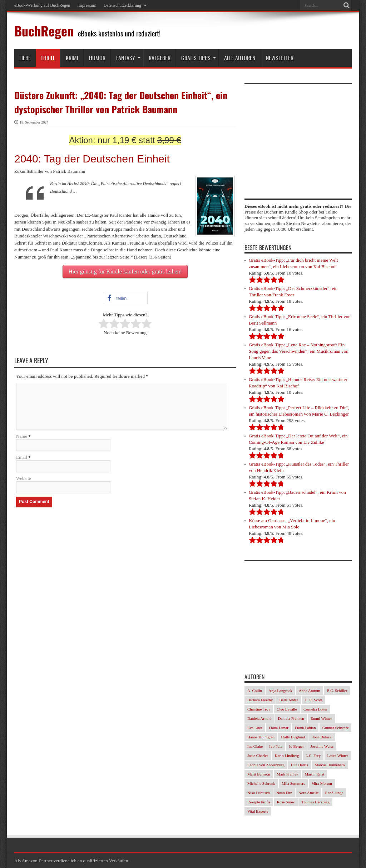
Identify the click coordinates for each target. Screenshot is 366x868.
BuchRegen (44, 31)
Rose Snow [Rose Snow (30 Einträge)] (286, 802)
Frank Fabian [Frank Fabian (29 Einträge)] (305, 728)
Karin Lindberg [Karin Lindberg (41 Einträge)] (287, 756)
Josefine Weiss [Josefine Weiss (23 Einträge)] (322, 746)
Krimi (72, 58)
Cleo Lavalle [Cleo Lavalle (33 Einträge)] (287, 709)
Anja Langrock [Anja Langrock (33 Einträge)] (280, 691)
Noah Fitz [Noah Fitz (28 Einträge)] (284, 793)
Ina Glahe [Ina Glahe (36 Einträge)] (255, 746)
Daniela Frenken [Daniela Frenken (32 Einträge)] (291, 718)
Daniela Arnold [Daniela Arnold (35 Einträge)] (259, 718)
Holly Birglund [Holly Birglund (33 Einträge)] (293, 737)
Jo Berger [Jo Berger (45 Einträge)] (296, 746)
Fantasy (128, 58)
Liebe (25, 58)
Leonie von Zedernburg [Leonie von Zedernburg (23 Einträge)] (266, 765)
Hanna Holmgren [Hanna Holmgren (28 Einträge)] (261, 737)
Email (22, 457)
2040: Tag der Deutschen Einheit (92, 159)
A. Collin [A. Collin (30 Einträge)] (255, 691)
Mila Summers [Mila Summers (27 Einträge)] (293, 783)
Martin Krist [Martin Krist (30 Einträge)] (315, 774)
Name (22, 436)
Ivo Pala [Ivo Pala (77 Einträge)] (276, 746)
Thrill (48, 58)
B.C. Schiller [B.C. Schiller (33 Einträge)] (337, 691)
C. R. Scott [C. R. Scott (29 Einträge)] (313, 700)
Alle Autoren (240, 58)
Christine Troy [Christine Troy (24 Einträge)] (259, 709)
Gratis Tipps (199, 58)
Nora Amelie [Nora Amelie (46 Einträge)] (309, 793)
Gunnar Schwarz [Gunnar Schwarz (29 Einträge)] (336, 728)
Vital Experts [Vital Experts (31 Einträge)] (258, 811)
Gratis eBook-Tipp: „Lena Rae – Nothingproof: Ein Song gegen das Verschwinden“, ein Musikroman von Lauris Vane (299, 351)
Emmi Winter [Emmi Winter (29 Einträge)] (321, 718)
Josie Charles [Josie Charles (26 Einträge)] (258, 756)
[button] (125, 298)
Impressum (87, 5)
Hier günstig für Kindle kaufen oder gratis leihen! (125, 272)
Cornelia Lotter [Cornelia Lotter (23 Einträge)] (316, 709)
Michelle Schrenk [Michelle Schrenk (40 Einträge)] (261, 783)
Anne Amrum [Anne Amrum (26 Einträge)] (310, 691)
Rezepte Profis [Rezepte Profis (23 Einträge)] (259, 802)
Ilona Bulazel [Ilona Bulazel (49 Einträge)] (322, 737)
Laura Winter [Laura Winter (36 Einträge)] (338, 756)
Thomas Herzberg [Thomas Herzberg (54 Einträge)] (315, 802)
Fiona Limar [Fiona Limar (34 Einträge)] (279, 728)
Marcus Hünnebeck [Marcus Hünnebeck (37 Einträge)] (330, 765)
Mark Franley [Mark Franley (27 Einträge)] (287, 774)
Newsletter (280, 58)
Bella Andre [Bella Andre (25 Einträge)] (289, 700)
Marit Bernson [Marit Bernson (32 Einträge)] (259, 774)
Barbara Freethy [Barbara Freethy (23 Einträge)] (260, 700)
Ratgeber (160, 58)
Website (24, 478)
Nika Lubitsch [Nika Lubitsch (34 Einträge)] (259, 793)
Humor (97, 58)
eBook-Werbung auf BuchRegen (42, 5)
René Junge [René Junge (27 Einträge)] (334, 793)
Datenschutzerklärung (125, 5)
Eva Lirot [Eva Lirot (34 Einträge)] (255, 728)
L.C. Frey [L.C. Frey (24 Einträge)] (313, 756)
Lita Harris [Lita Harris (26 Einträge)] (300, 765)
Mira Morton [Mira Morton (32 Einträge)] (322, 783)
